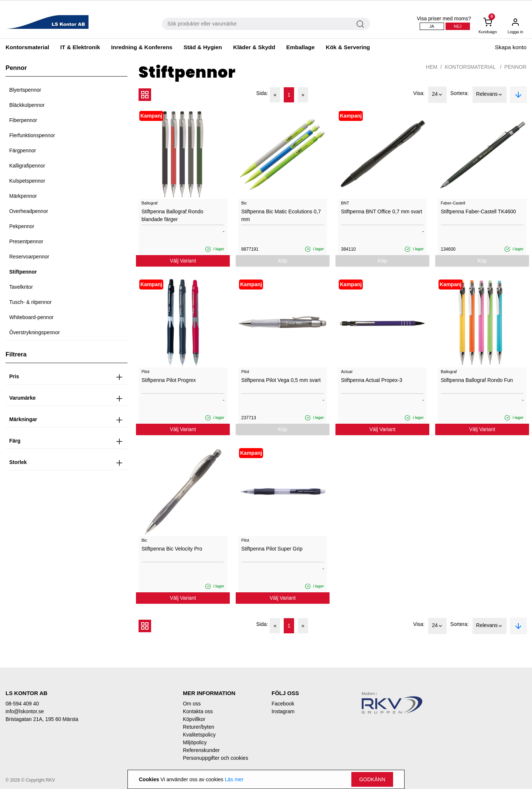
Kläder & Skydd (254, 47)
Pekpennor (22, 226)
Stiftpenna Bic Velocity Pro (172, 549)
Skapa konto (511, 47)
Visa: (419, 93)
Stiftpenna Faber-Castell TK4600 (478, 211)
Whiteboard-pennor (31, 317)
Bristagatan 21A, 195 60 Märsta (42, 719)
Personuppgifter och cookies (216, 758)
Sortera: (460, 93)
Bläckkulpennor (27, 105)
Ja (432, 26)
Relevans (490, 95)
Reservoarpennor (29, 257)
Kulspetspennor (27, 181)
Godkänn (372, 779)
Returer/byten (199, 727)
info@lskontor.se (25, 711)
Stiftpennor (23, 272)
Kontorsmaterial (27, 47)
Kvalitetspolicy (199, 735)
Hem (432, 67)
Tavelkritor (21, 287)
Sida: (262, 93)
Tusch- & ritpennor (30, 302)
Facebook (283, 704)
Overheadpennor (29, 211)
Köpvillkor (194, 719)
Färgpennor (23, 150)
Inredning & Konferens (142, 47)
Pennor (515, 67)
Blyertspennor (25, 90)
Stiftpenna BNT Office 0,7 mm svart (382, 211)
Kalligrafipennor (27, 166)
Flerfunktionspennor (32, 135)
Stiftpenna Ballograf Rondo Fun (477, 380)
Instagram (283, 711)
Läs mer (234, 779)
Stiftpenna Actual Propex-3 (372, 380)
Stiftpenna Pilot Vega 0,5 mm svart (281, 380)
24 (437, 95)
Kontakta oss (198, 711)
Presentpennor (26, 241)
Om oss (192, 704)
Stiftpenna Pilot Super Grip (272, 549)
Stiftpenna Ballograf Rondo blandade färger (172, 215)
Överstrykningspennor (35, 332)
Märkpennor (23, 196)
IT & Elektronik (80, 47)
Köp (283, 261)
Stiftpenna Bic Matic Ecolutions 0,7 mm (281, 215)
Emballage (301, 47)
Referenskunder (201, 750)
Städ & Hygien (203, 47)
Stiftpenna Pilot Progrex (169, 380)
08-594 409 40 (22, 704)
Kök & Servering (348, 47)
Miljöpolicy (195, 742)
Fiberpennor (23, 120)
